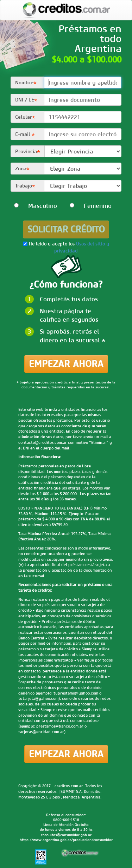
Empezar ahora (66, 364)
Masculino (25, 206)
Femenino (80, 206)
